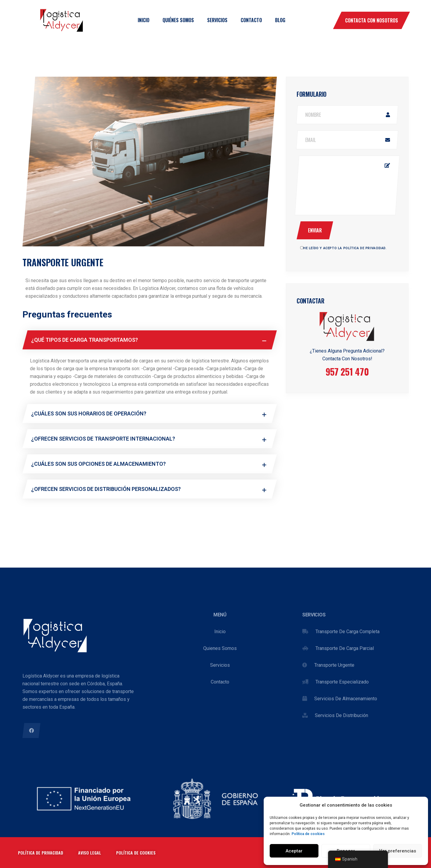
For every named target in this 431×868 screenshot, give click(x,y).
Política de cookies (308, 834)
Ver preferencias (398, 851)
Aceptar (294, 851)
